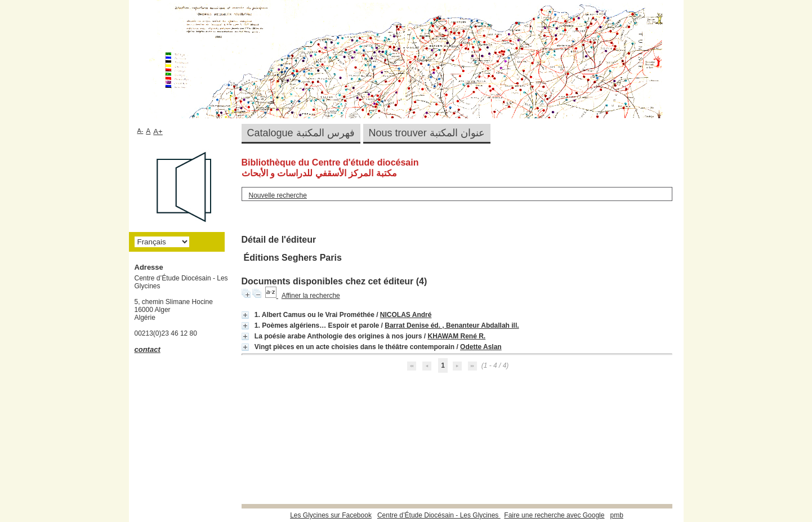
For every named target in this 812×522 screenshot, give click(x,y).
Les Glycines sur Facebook (331, 515)
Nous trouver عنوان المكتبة (427, 133)
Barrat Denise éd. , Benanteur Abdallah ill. (452, 325)
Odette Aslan (481, 347)
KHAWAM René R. (456, 336)
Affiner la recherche (311, 296)
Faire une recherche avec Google (554, 515)
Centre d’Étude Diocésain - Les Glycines (439, 515)
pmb (616, 515)
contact (148, 349)
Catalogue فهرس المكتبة (301, 133)
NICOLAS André (406, 315)
